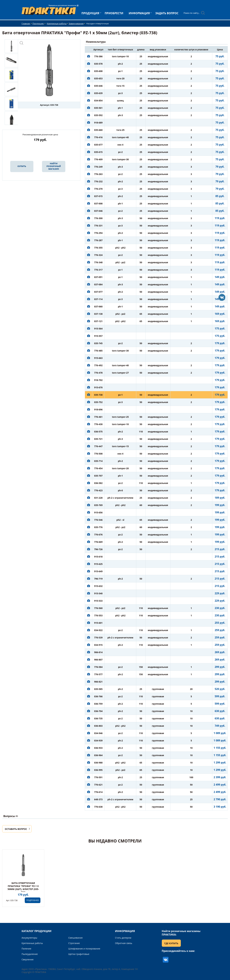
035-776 (98, 527)
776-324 (98, 255)
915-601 (98, 623)
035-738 (98, 395)
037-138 (98, 314)
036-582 (98, 483)
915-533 (98, 601)
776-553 (98, 615)
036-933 (98, 748)
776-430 (98, 424)
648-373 (98, 799)
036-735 (98, 718)
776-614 (98, 792)
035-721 (98, 439)
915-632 (98, 586)
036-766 (98, 696)
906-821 (98, 682)
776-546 (98, 520)
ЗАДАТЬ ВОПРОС (167, 13)
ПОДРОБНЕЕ (33, 900)
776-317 (98, 270)
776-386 (98, 56)
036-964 (98, 755)
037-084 (98, 284)
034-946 (98, 733)
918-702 (98, 380)
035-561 (98, 108)
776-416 (98, 137)
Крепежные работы (57, 24)
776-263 (98, 174)
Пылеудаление (30, 954)
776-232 (98, 181)
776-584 (98, 667)
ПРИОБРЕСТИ (114, 13)
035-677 (98, 145)
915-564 (98, 329)
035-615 (98, 152)
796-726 (98, 549)
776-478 (98, 373)
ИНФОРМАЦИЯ (139, 13)
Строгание (74, 943)
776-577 (98, 674)
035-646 (98, 86)
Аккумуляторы (29, 938)
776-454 (98, 468)
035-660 (98, 130)
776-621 (98, 785)
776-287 (98, 240)
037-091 (98, 277)
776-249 (98, 167)
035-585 (98, 689)
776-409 (98, 159)
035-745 (98, 343)
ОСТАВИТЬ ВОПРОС (16, 829)
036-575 (98, 432)
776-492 (98, 365)
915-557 (98, 336)
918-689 (98, 123)
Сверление (28, 959)
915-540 (98, 593)
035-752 (98, 402)
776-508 (98, 454)
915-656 (98, 512)
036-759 (98, 704)
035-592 (98, 115)
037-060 (98, 306)
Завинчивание (76, 24)
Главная (26, 24)
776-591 (98, 777)
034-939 (98, 741)
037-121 (98, 321)
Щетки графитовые (79, 954)
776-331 (98, 226)
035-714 (98, 461)
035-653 (98, 78)
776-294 (98, 233)
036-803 (98, 726)
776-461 (98, 417)
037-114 (98, 299)
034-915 (98, 645)
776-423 (98, 490)
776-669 (98, 542)
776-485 (98, 351)
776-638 (98, 807)
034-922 (98, 630)
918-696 (98, 409)
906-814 (98, 652)
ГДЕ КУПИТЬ (171, 943)
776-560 (98, 608)
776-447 (98, 446)
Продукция (38, 24)
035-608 (98, 71)
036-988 (98, 763)
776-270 (98, 189)
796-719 (98, 579)
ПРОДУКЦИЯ (90, 13)
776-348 (98, 262)
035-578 (98, 64)
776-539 (98, 638)
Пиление (26, 949)
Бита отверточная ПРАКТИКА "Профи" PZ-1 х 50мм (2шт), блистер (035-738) (23, 888)
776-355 (98, 248)
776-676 (98, 535)
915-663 (98, 358)
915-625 (98, 564)
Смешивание (76, 938)
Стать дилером (123, 938)
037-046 (98, 211)
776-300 (98, 218)
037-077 (98, 292)
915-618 (98, 557)
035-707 (98, 476)
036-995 (98, 770)
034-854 (98, 101)
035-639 (98, 93)
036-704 (98, 711)
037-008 (98, 204)
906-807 (98, 660)
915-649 (98, 571)
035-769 (98, 505)
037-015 (98, 196)
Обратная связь (124, 943)
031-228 (98, 498)
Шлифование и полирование (84, 949)
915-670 (98, 387)
